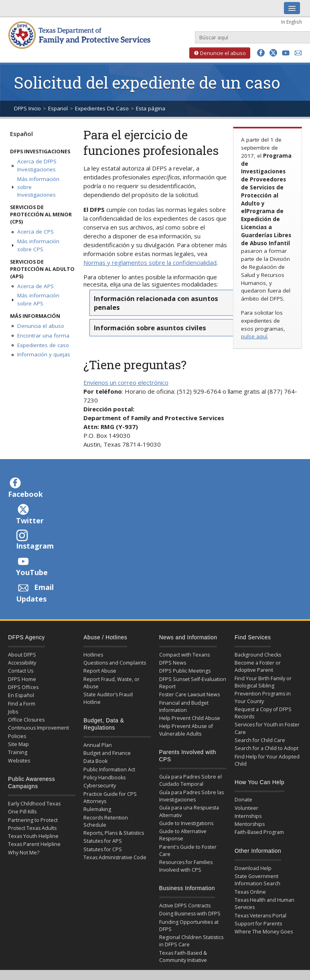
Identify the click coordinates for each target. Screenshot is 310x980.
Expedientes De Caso (102, 108)
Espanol (58, 108)
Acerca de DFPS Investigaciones (37, 165)
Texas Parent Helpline (34, 844)
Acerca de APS (35, 286)
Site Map (18, 744)
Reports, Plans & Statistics (114, 833)
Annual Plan (98, 745)
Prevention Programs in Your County (263, 697)
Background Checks (258, 655)
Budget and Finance (107, 753)
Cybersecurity (100, 786)
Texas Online (250, 892)
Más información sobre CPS (38, 245)
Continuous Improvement (38, 728)
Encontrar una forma (43, 335)
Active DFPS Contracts (185, 906)
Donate (243, 800)
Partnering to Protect (33, 820)
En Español (21, 695)
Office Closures (26, 720)
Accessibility (22, 663)
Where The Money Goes (264, 932)
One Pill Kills (22, 812)
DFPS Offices (23, 687)
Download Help (253, 868)
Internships (248, 816)
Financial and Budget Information (184, 707)
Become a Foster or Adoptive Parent (258, 666)
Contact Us (21, 671)
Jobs (13, 712)
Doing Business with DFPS (190, 914)
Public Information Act (109, 770)
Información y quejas (44, 354)
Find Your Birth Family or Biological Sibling (263, 682)
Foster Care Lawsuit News (189, 694)
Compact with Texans (184, 655)
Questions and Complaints (115, 663)
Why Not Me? (24, 853)
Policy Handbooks (104, 778)
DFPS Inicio (27, 108)
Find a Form (22, 704)
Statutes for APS (103, 841)
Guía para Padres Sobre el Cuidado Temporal (190, 780)
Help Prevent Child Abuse (190, 718)
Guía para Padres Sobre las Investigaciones (191, 796)
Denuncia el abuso (41, 326)
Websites (19, 761)
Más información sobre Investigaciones (38, 187)
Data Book (95, 761)
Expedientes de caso (43, 345)
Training (18, 752)
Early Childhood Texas (34, 804)
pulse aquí (254, 336)
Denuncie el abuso (218, 53)
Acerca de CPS (35, 232)
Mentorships (250, 824)
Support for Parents (258, 924)
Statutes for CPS (103, 849)
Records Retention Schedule (106, 821)
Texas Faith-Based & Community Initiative (183, 957)
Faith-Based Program (259, 832)
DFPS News (173, 663)
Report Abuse (100, 671)
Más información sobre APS (38, 299)
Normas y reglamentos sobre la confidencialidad (150, 262)
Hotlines (93, 655)
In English (292, 22)
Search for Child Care (260, 740)
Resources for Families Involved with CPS (186, 866)
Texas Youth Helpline (33, 836)
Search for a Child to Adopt (266, 748)
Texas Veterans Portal (260, 916)
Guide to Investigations (186, 823)
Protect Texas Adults (32, 828)
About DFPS (22, 655)
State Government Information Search (257, 880)
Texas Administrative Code (115, 857)
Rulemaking (97, 809)
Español (21, 134)
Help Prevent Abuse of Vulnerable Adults (186, 730)
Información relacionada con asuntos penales (156, 303)
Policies (17, 736)
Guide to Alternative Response (183, 835)
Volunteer (246, 808)
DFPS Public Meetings (185, 671)
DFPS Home (22, 679)
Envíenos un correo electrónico (126, 382)
